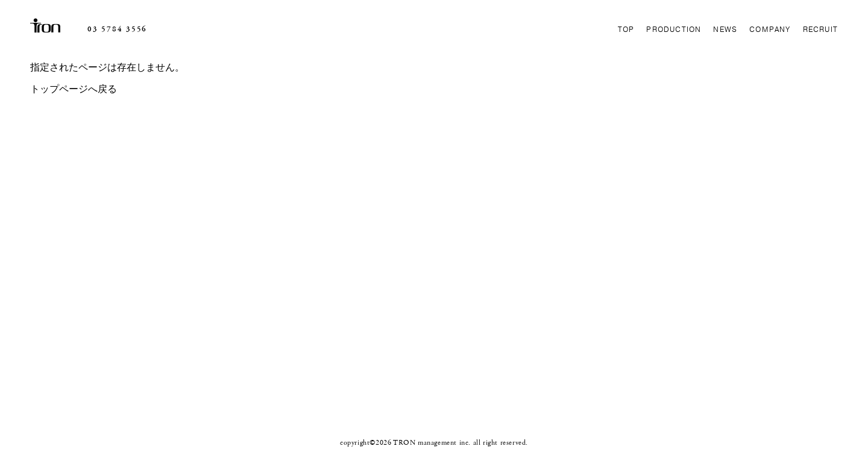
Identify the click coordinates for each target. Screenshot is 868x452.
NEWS (725, 30)
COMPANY (770, 30)
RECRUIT (820, 30)
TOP (626, 30)
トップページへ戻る (74, 89)
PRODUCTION (674, 30)
